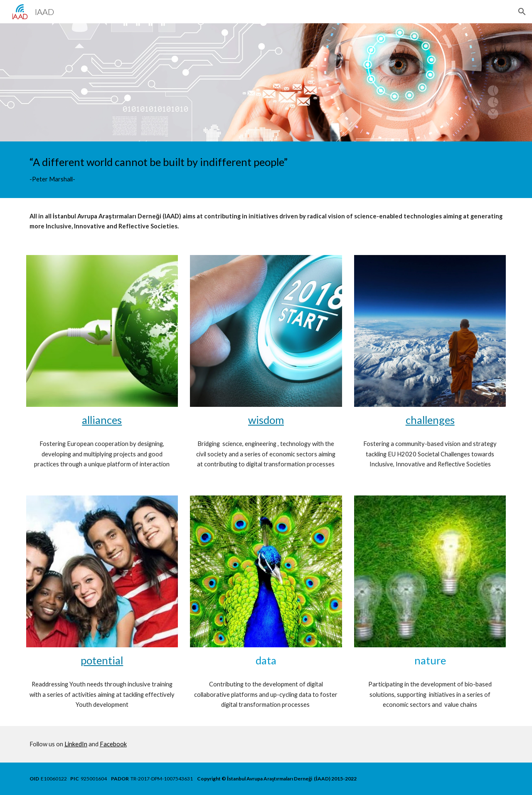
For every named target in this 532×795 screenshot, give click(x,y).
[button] (522, 12)
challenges (430, 420)
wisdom (266, 420)
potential (102, 660)
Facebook (113, 744)
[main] (266, 170)
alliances (102, 420)
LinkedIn (76, 744)
